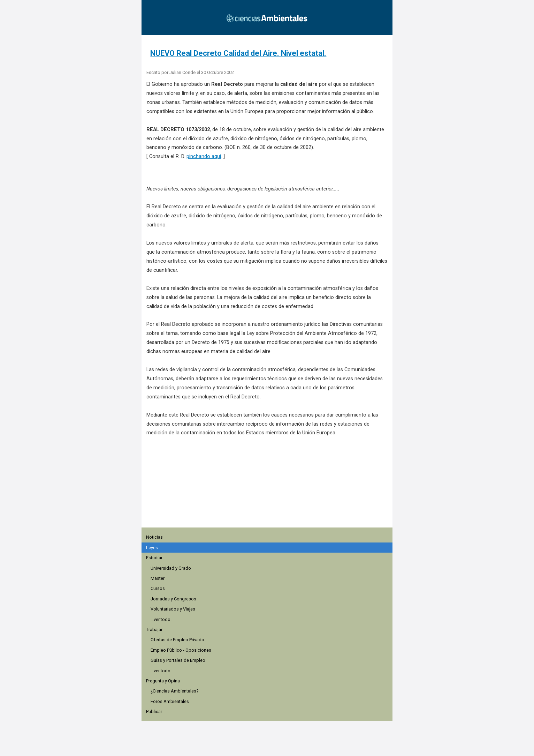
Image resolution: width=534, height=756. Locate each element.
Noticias (154, 537)
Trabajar (154, 630)
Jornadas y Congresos (173, 599)
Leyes (152, 548)
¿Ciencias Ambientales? (174, 691)
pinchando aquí (204, 156)
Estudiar (154, 558)
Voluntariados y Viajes (173, 609)
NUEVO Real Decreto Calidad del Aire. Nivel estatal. (238, 53)
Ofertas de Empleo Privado (177, 640)
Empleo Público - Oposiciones (181, 650)
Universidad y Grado (171, 568)
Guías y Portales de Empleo (178, 660)
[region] (269, 486)
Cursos (158, 588)
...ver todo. (161, 619)
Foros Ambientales (170, 701)
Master (158, 578)
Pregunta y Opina (163, 681)
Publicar (154, 712)
